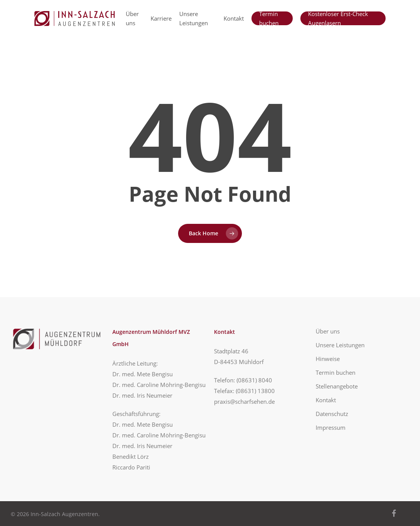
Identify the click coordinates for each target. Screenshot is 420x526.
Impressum (331, 427)
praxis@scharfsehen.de (244, 401)
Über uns (328, 331)
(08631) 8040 (254, 380)
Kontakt (326, 400)
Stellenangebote (337, 386)
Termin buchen (336, 372)
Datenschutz (332, 414)
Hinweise (328, 359)
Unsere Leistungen (340, 345)
